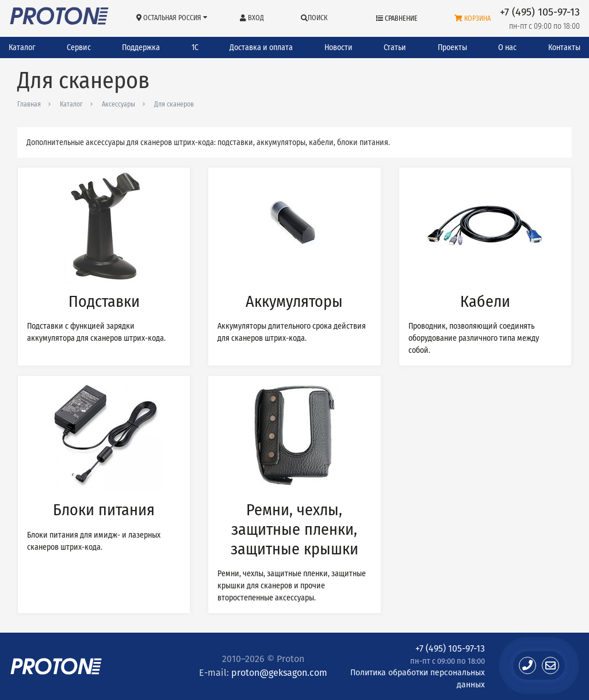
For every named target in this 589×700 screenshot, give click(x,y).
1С (195, 47)
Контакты (564, 47)
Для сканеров (174, 104)
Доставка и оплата (261, 47)
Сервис (79, 47)
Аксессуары (118, 104)
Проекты (452, 47)
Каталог (22, 47)
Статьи (395, 47)
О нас (507, 47)
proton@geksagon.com (279, 673)
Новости (339, 47)
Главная (29, 104)
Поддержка (141, 47)
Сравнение (397, 18)
